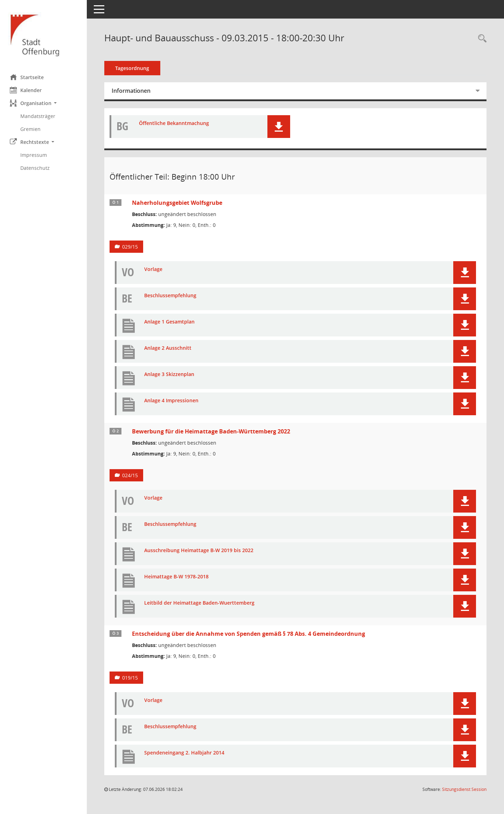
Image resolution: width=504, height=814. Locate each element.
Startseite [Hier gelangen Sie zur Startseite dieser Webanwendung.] (27, 77)
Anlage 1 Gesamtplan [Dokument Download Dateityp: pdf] (170, 322)
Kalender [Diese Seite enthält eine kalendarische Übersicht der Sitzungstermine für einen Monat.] (26, 90)
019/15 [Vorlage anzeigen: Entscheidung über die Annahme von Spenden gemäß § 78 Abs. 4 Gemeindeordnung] (131, 678)
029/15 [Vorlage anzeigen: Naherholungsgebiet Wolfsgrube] (131, 247)
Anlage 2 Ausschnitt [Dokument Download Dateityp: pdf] (169, 348)
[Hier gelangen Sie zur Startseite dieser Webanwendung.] (44, 34)
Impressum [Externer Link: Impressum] (34, 155)
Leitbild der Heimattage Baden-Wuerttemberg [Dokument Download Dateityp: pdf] (200, 603)
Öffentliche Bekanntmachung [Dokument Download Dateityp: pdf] (175, 123)
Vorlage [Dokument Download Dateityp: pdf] (154, 269)
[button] (44, 103)
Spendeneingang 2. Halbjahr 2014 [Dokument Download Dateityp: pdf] (185, 753)
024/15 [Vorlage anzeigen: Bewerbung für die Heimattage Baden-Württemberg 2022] (131, 475)
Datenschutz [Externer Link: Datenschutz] (36, 168)
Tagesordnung (133, 68)
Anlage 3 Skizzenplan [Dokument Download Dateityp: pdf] (170, 374)
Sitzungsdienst (464, 789)
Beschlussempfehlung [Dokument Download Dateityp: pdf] (171, 296)
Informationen (132, 91)
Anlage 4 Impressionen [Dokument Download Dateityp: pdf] (172, 401)
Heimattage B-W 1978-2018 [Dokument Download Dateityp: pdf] (177, 577)
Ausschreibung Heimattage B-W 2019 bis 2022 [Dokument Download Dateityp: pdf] (199, 551)
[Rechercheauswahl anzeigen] (481, 39)
